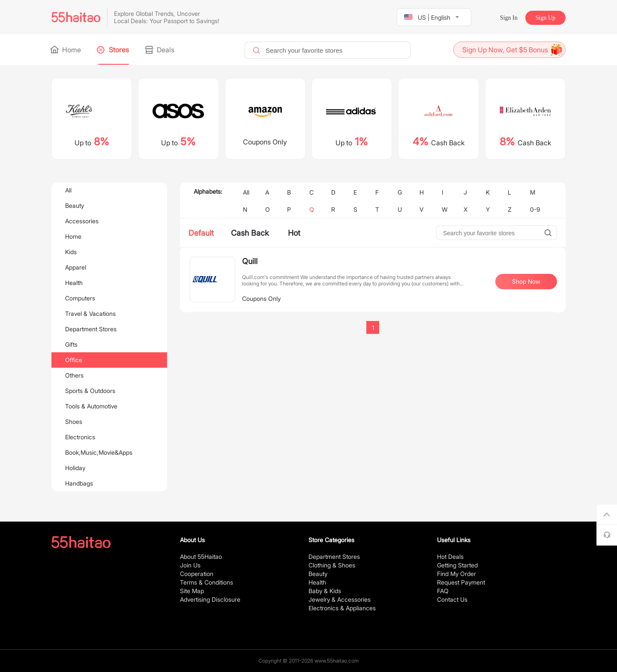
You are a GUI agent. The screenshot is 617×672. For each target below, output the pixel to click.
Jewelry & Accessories (340, 599)
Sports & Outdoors (90, 391)
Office (74, 360)
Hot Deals (450, 556)
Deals (160, 50)
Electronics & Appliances (342, 608)
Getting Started (457, 565)
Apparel (76, 267)
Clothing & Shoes (332, 565)
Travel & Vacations (90, 313)
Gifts (71, 344)
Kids (71, 252)
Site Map (192, 591)
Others (74, 375)
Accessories (82, 221)
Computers (80, 298)
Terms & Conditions (207, 582)
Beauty (75, 205)
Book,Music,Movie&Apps (99, 452)
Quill (250, 261)
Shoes (74, 421)
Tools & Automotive (91, 406)
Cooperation (197, 574)
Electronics (80, 437)
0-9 (535, 209)
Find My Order (457, 574)
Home (66, 50)
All (68, 190)
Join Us (190, 565)
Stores (114, 50)
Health (74, 283)
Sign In (509, 18)
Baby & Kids (325, 591)
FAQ (443, 591)
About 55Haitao (201, 556)
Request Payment (461, 582)
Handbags (79, 483)
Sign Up (545, 18)
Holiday (75, 468)
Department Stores (91, 329)
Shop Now (526, 281)
